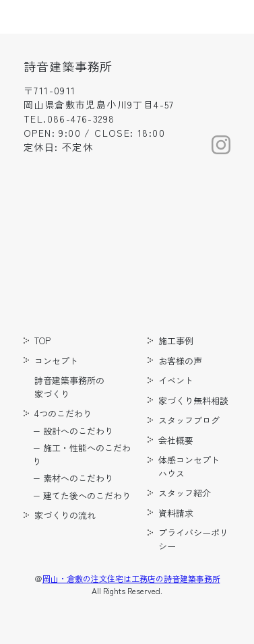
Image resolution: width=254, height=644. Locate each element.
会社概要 (176, 440)
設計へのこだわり (78, 431)
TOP (42, 341)
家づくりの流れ (65, 515)
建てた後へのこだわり (87, 495)
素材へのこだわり (78, 478)
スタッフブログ (189, 420)
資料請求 (176, 513)
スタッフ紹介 (185, 493)
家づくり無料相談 (193, 400)
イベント (176, 380)
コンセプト (56, 361)
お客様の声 (180, 361)
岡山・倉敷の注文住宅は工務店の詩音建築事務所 (131, 578)
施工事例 (176, 341)
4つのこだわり (63, 413)
